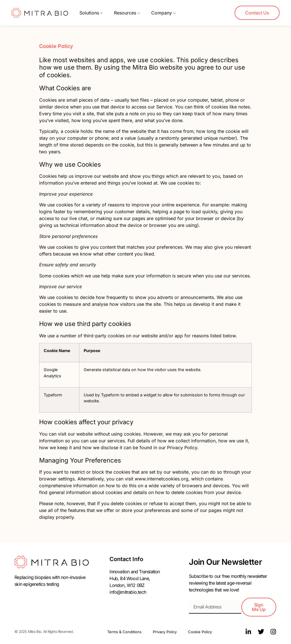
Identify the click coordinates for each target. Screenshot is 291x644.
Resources (127, 13)
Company (163, 13)
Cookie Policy (200, 632)
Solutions (91, 13)
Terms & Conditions (124, 632)
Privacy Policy (165, 632)
